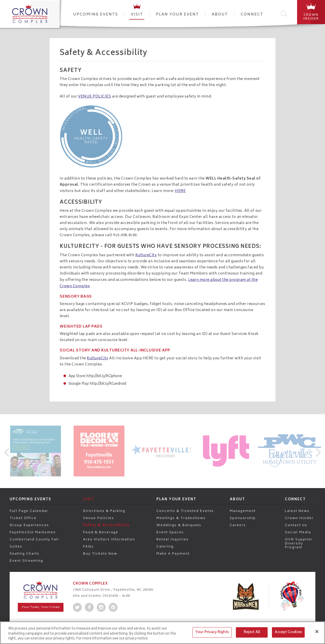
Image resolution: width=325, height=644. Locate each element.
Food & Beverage (101, 532)
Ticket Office (23, 518)
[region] (162, 633)
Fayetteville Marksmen (33, 532)
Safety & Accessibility (106, 525)
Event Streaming (26, 561)
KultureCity (146, 255)
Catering (165, 546)
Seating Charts (25, 554)
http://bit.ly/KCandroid (108, 384)
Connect (252, 15)
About (220, 15)
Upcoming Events (96, 15)
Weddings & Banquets (179, 525)
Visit (137, 15)
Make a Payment (173, 554)
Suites (16, 546)
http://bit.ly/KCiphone (104, 376)
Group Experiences (29, 525)
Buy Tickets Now (100, 554)
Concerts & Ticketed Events (185, 511)
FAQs (88, 546)
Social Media (298, 532)
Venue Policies (99, 518)
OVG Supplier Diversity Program (299, 543)
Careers (238, 525)
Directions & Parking (104, 511)
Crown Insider (299, 518)
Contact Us (296, 525)
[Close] (317, 632)
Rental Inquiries (173, 539)
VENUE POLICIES (94, 97)
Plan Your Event (177, 15)
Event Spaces (170, 532)
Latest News (297, 511)
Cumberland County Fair (34, 539)
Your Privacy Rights (212, 632)
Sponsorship (243, 518)
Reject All (252, 632)
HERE (180, 191)
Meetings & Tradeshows (181, 518)
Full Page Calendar (29, 511)
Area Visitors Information (109, 539)
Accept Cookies (288, 632)
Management (243, 511)
